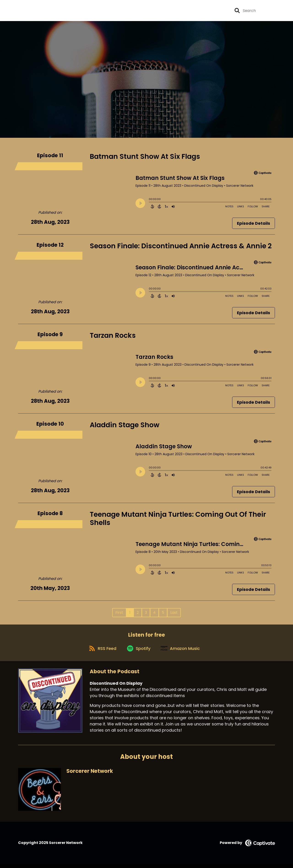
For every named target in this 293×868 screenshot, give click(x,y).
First (119, 614)
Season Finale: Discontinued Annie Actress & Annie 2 (181, 248)
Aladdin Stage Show (125, 427)
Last (174, 614)
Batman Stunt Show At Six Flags (145, 158)
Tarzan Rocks (113, 337)
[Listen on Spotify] (138, 652)
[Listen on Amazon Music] (182, 652)
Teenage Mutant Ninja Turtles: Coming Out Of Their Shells (178, 520)
